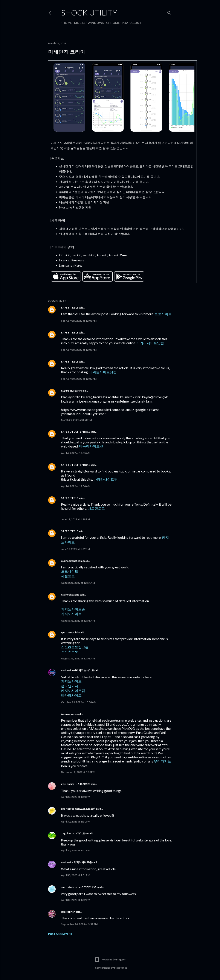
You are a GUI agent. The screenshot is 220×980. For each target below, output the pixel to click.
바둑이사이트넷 (91, 446)
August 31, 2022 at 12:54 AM (78, 583)
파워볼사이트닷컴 (103, 372)
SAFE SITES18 (70, 308)
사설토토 (68, 576)
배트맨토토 (96, 508)
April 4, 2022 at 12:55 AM (76, 453)
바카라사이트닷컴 (150, 343)
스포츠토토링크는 (75, 647)
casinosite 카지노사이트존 (76, 862)
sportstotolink (70, 632)
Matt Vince (121, 968)
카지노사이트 (71, 614)
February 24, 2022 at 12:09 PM (79, 379)
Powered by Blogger (110, 960)
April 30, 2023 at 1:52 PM (76, 900)
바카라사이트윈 (105, 479)
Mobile (78, 23)
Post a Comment (60, 934)
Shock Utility (89, 12)
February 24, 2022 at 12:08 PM (79, 321)
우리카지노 (162, 761)
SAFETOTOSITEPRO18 (76, 432)
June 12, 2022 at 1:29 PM (75, 519)
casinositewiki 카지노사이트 (77, 670)
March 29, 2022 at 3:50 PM (76, 420)
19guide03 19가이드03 (74, 833)
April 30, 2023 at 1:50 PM (76, 797)
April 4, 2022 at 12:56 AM (76, 486)
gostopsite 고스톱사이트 (76, 784)
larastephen (68, 912)
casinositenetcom (72, 561)
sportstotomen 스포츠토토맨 (78, 809)
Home (66, 23)
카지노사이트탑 (73, 691)
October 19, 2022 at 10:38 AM (79, 702)
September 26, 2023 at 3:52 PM (79, 924)
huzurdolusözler (71, 391)
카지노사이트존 (73, 609)
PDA (124, 23)
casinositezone (70, 595)
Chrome (111, 23)
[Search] (169, 12)
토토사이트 (163, 314)
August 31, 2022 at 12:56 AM (78, 621)
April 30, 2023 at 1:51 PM (76, 822)
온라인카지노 (71, 686)
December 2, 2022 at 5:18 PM (78, 772)
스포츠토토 (70, 652)
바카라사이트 (71, 695)
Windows (94, 23)
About (134, 23)
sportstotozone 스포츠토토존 (79, 887)
